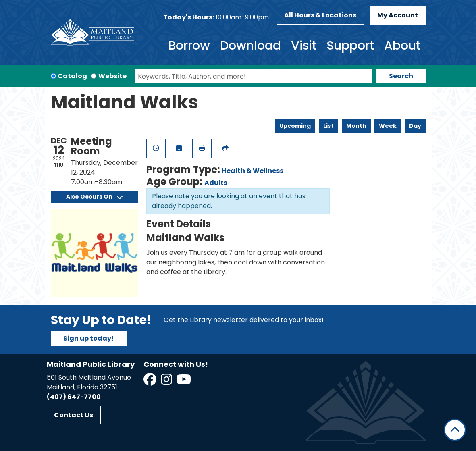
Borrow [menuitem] (189, 46)
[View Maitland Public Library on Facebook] (151, 382)
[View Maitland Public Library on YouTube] (184, 382)
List (328, 126)
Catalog (72, 76)
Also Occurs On (94, 197)
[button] (216, 17)
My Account (398, 15)
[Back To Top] (455, 430)
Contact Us (74, 415)
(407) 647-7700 (74, 397)
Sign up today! (89, 338)
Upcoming (295, 126)
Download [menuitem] (250, 46)
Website (112, 76)
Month (356, 126)
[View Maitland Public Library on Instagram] (167, 382)
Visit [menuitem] (304, 46)
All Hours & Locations (320, 15)
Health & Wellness (253, 171)
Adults (216, 183)
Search (401, 76)
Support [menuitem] (350, 46)
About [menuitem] (402, 46)
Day (415, 126)
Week (388, 126)
